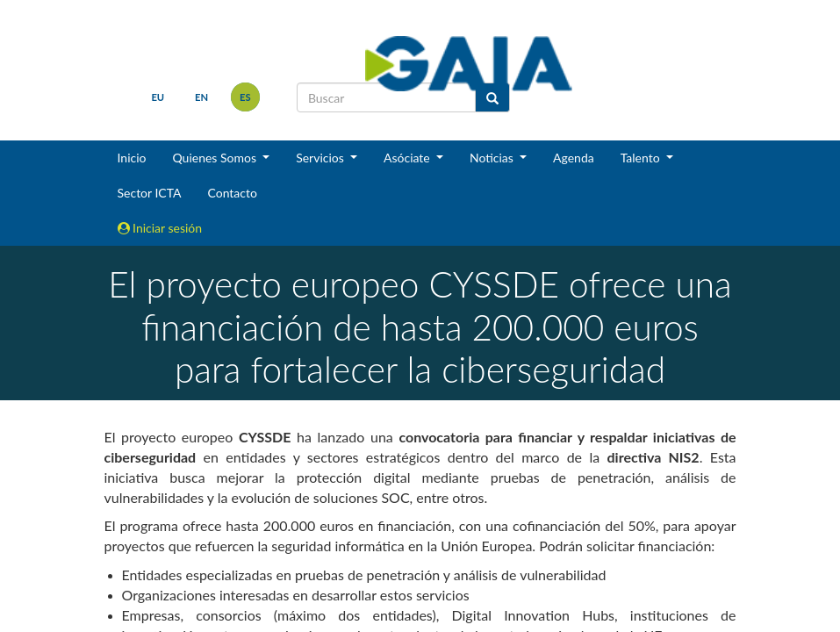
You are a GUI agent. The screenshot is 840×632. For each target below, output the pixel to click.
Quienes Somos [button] (215, 158)
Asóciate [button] (408, 158)
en (201, 97)
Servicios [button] (321, 158)
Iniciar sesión (160, 228)
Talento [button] (642, 158)
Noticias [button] (493, 158)
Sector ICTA (150, 193)
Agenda (574, 158)
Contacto (232, 193)
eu (158, 97)
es (245, 97)
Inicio (132, 158)
